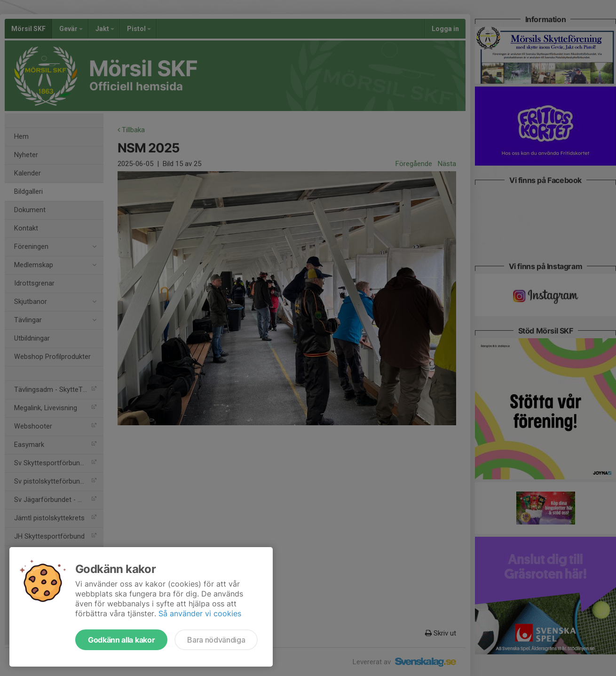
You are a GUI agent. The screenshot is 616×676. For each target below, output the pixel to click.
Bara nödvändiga (216, 640)
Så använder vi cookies (200, 613)
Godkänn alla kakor (121, 640)
